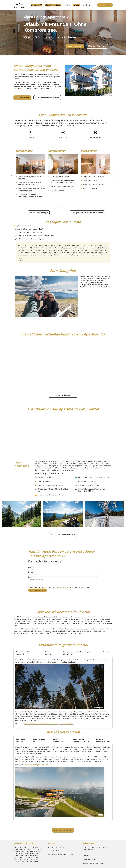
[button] (11, 176)
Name (31, 567)
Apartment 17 (37, 5)
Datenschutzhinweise (62, 588)
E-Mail (31, 572)
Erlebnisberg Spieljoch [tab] (21, 740)
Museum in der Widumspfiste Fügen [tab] (81, 740)
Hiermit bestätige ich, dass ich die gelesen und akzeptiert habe (60, 588)
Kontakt (76, 5)
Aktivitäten (87, 5)
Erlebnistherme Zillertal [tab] (39, 740)
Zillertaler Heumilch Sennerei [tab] (103, 740)
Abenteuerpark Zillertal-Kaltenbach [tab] (25, 653)
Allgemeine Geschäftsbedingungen (93, 863)
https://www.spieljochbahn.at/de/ (37, 765)
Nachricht (32, 577)
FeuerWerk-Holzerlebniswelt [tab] (58, 740)
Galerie (67, 5)
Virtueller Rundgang (53, 5)
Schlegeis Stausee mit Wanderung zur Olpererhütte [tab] (77, 653)
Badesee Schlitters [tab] (49, 653)
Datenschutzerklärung (90, 859)
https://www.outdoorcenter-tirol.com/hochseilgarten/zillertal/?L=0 (49, 724)
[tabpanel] (63, 693)
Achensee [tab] (106, 652)
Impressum (86, 855)
